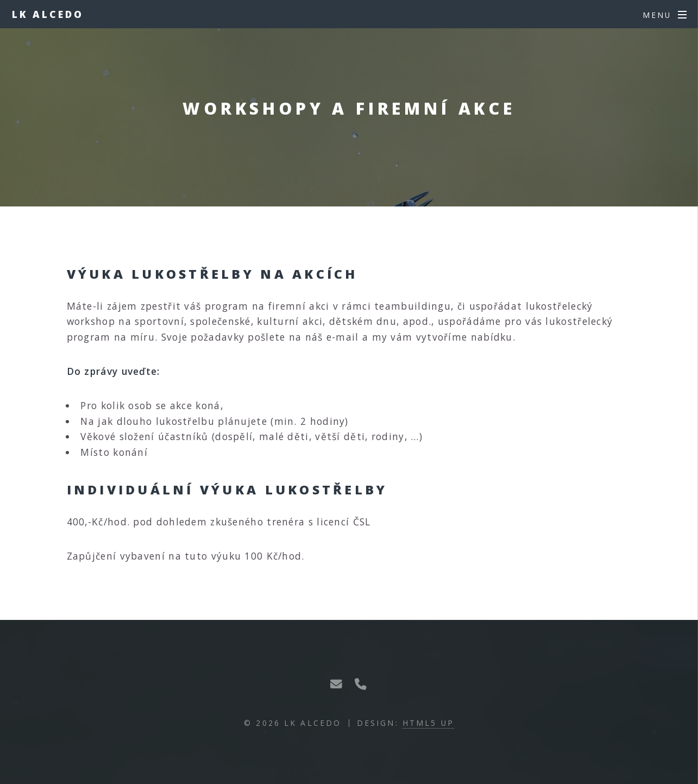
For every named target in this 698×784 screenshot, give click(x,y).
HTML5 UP (428, 723)
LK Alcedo (48, 14)
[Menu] (665, 15)
